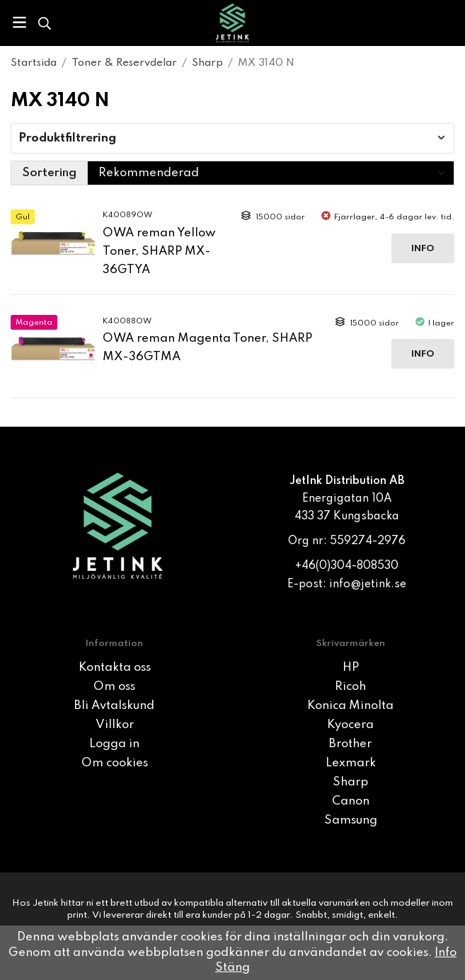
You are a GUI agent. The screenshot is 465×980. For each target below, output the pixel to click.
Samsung (351, 820)
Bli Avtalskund (114, 706)
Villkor (115, 725)
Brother (350, 744)
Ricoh (350, 687)
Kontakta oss (115, 668)
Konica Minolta (350, 706)
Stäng (232, 968)
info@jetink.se (368, 584)
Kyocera (350, 725)
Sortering (49, 173)
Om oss (114, 687)
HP (351, 668)
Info (423, 249)
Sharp (350, 782)
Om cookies (115, 763)
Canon (351, 801)
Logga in (114, 744)
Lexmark (351, 763)
